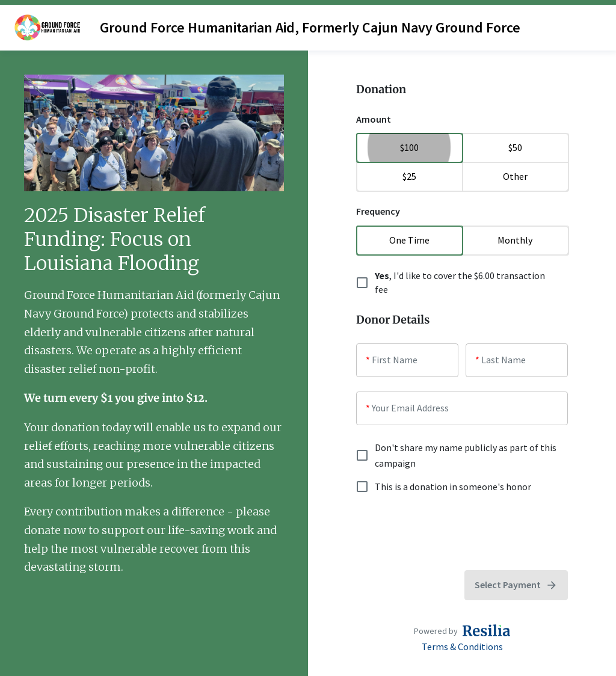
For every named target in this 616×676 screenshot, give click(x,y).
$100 (409, 147)
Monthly (515, 240)
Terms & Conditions (462, 647)
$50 (515, 147)
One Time (409, 240)
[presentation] (448, 532)
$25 (409, 176)
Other (515, 176)
